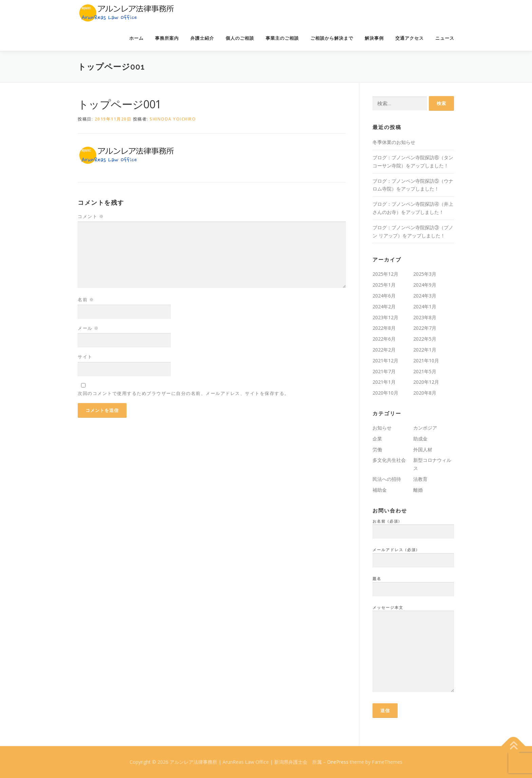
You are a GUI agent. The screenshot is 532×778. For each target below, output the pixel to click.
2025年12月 (385, 274)
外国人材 (423, 449)
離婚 (418, 490)
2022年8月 (384, 328)
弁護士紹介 (202, 38)
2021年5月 (425, 371)
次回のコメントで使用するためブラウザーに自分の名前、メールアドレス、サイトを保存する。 (184, 393)
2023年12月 (385, 317)
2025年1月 (384, 285)
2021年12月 (385, 360)
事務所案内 (167, 38)
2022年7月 (425, 328)
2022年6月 (384, 339)
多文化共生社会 (389, 460)
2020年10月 (385, 393)
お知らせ (382, 428)
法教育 (420, 479)
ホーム (136, 38)
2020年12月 (426, 382)
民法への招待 (387, 479)
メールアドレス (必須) (413, 555)
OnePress (338, 762)
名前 (86, 300)
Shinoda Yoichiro (173, 119)
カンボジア (425, 428)
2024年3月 (425, 296)
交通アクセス (410, 38)
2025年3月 (425, 274)
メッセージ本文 (413, 649)
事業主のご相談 (282, 38)
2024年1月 (425, 306)
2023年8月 (425, 317)
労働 (377, 449)
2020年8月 (425, 393)
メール (88, 328)
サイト (85, 357)
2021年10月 (426, 360)
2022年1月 (425, 350)
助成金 (420, 439)
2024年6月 (384, 296)
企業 (377, 439)
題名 (413, 584)
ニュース (445, 38)
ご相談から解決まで (332, 38)
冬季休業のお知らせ (394, 142)
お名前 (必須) (413, 527)
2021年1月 (384, 382)
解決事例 (374, 38)
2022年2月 (384, 350)
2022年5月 (425, 339)
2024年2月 (384, 306)
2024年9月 (425, 285)
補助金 (380, 490)
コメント (91, 216)
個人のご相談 (240, 38)
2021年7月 (384, 371)
